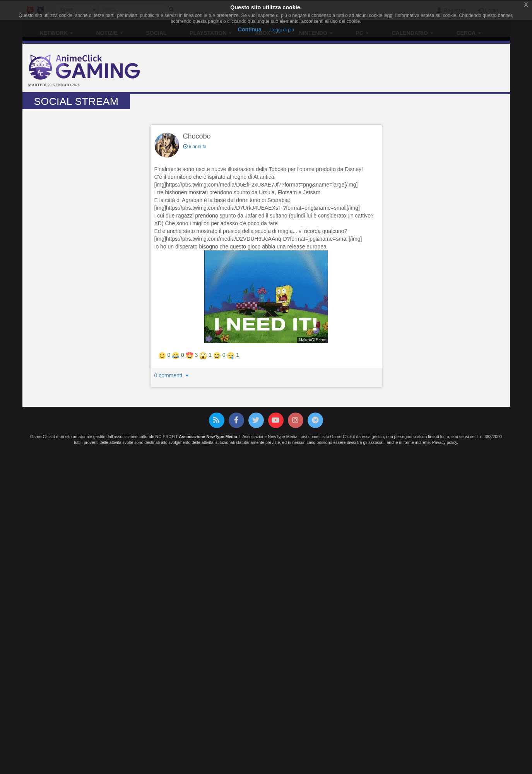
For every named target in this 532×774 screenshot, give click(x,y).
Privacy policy (445, 442)
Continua (250, 29)
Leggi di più (282, 30)
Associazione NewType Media (208, 437)
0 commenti (173, 375)
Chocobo (197, 136)
